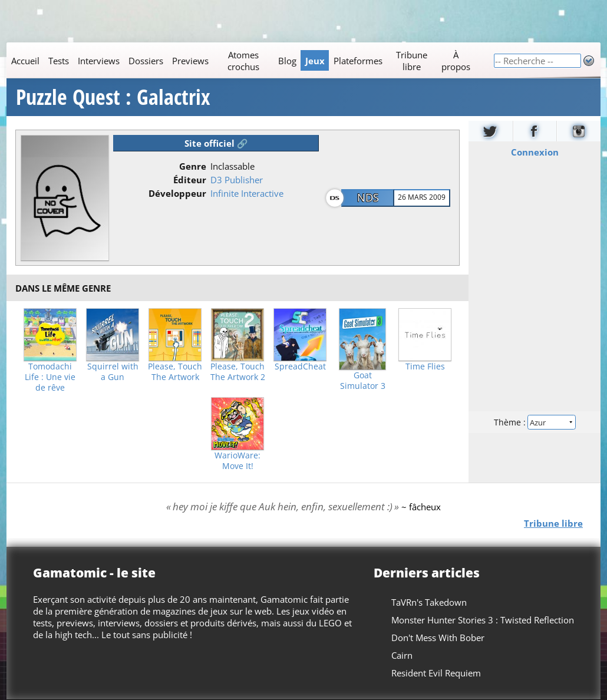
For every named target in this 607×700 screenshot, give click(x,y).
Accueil (25, 61)
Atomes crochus (243, 61)
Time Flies (425, 366)
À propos (456, 61)
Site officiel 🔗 (216, 143)
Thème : (535, 422)
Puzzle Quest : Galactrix (113, 97)
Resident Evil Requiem (436, 673)
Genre (193, 166)
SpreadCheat (300, 366)
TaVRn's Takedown (429, 602)
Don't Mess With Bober (438, 638)
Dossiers (146, 61)
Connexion (535, 152)
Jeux (315, 61)
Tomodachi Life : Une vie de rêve (50, 377)
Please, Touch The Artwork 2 (238, 372)
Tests (59, 61)
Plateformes (358, 61)
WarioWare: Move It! (237, 461)
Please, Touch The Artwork (175, 372)
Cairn (402, 655)
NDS (368, 197)
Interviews (99, 61)
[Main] (250, 60)
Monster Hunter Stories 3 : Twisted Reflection (483, 620)
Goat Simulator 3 (363, 381)
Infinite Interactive (247, 193)
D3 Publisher (237, 180)
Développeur (177, 193)
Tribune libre (412, 61)
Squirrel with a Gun (113, 372)
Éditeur (190, 180)
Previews (190, 61)
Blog (287, 61)
